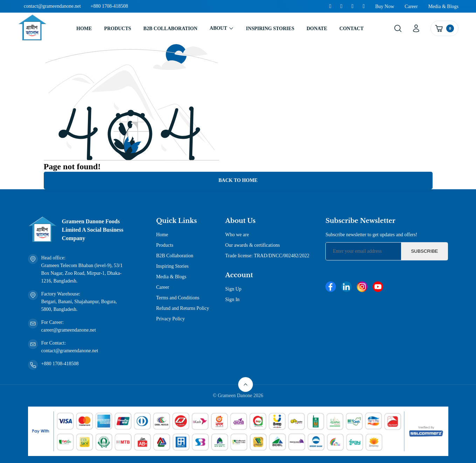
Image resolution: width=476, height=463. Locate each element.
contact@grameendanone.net (52, 6)
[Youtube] (364, 6)
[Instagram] (353, 6)
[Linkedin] (342, 6)
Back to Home (238, 180)
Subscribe (424, 251)
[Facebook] (330, 6)
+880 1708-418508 (109, 6)
